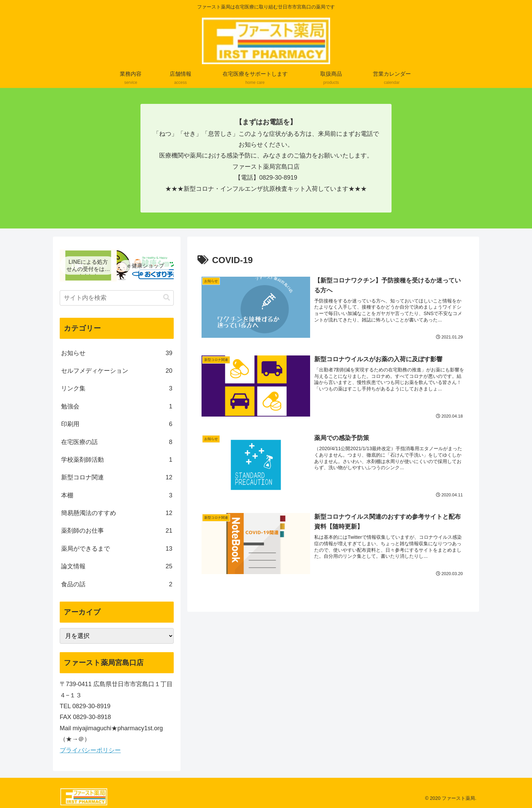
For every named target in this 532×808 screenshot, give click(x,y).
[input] (117, 298)
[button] (167, 298)
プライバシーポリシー (90, 750)
